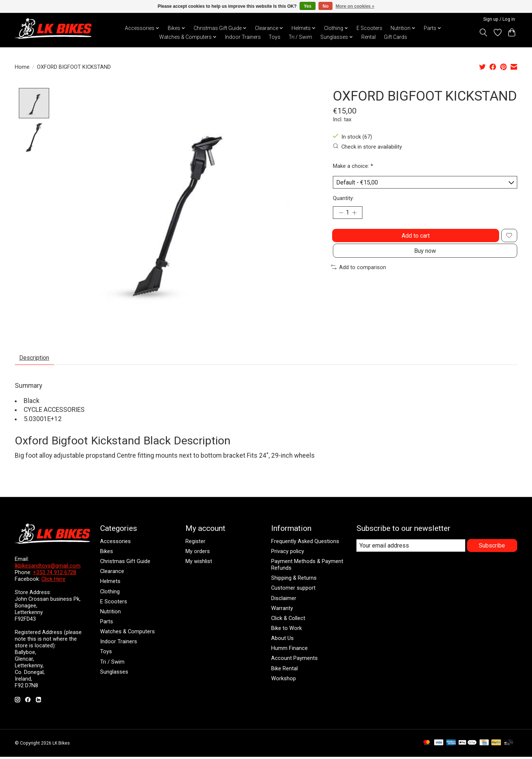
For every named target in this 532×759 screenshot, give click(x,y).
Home (22, 67)
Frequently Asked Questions (305, 543)
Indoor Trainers (243, 37)
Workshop (284, 681)
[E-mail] (410, 548)
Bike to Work (287, 631)
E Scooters (369, 28)
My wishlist (199, 564)
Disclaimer (284, 600)
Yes (308, 6)
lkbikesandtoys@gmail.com (48, 568)
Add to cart (414, 241)
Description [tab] (38, 359)
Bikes (107, 554)
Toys (274, 37)
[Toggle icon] (483, 33)
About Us (282, 641)
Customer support (293, 590)
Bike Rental (284, 671)
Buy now (425, 261)
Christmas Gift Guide (125, 564)
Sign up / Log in (499, 19)
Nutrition (110, 614)
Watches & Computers (127, 634)
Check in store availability (368, 147)
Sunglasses (114, 674)
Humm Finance (289, 651)
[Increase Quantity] (357, 216)
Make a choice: (353, 166)
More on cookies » (355, 6)
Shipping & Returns (294, 580)
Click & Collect (288, 620)
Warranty (282, 610)
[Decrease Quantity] (341, 216)
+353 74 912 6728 (54, 575)
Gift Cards (395, 37)
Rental (369, 37)
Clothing (110, 594)
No (325, 6)
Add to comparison (359, 278)
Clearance (112, 574)
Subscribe (492, 548)
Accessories (115, 543)
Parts (107, 624)
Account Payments (294, 661)
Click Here (53, 581)
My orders (198, 554)
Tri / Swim (300, 37)
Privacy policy (288, 554)
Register (195, 543)
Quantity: (343, 200)
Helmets (110, 584)
